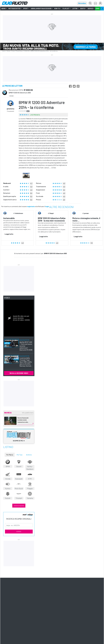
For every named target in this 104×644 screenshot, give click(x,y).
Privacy (52, 608)
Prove (13, 51)
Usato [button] (83, 9)
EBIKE (97, 9)
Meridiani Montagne (29, 600)
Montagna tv (80, 600)
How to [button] (57, 9)
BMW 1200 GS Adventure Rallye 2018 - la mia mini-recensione (52, 219)
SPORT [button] (26, 9)
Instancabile (9, 218)
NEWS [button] (4, 9)
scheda (11, 96)
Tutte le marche (19, 502)
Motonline (82, 3)
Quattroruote (41, 600)
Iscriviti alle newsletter (19, 589)
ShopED (30, 602)
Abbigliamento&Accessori (41, 9)
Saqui (52, 213)
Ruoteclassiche (51, 600)
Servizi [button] (90, 9)
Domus (5, 600)
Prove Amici (19, 51)
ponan (86, 213)
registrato (31, 206)
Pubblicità (23, 602)
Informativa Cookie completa (62, 608)
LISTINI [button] (75, 9)
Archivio (29, 453)
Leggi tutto (9, 234)
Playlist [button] (66, 9)
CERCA (19, 529)
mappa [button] (94, 578)
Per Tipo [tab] (20, 453)
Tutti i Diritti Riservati (44, 608)
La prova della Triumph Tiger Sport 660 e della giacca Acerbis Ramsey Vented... (26, 359)
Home (8, 51)
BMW (21, 90)
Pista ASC (88, 600)
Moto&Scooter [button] (14, 9)
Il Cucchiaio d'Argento (16, 600)
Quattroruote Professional (11, 602)
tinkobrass (19, 213)
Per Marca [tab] (10, 453)
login (47, 206)
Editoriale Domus (70, 600)
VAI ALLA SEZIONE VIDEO (19, 371)
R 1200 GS (27, 51)
